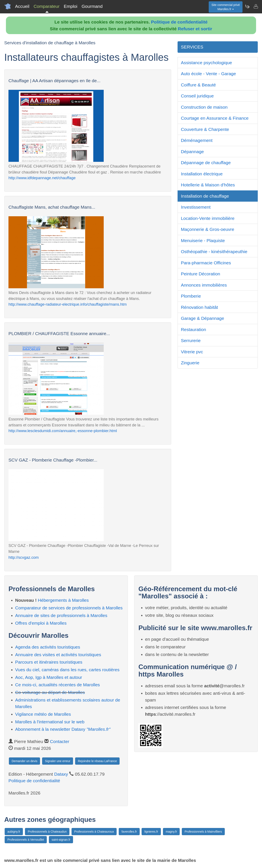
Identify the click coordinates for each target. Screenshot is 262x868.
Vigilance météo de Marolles (43, 714)
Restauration (194, 329)
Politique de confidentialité (179, 22)
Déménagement (197, 140)
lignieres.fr (151, 832)
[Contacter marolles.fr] (256, 6)
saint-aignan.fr (61, 840)
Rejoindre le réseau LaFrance (97, 761)
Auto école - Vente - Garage (208, 74)
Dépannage (192, 152)
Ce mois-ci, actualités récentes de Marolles (58, 685)
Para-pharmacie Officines (206, 263)
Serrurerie (191, 340)
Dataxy (61, 774)
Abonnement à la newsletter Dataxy (63, 729)
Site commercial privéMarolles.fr (226, 7)
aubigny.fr (14, 832)
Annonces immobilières (204, 285)
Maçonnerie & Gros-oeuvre (208, 229)
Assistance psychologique (207, 63)
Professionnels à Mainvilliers (203, 832)
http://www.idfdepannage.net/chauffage (42, 178)
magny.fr (171, 832)
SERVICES (192, 47)
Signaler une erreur (58, 761)
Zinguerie (190, 363)
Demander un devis (24, 761)
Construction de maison (204, 107)
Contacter (60, 741)
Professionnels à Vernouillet (26, 840)
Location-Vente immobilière (208, 218)
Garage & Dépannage (203, 318)
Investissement (196, 207)
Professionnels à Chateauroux (94, 832)
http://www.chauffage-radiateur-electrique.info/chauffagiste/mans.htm (68, 304)
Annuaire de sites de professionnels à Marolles (61, 615)
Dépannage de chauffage (206, 163)
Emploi (70, 6)
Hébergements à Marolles (63, 600)
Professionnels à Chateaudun (47, 832)
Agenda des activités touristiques (48, 647)
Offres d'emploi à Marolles (41, 623)
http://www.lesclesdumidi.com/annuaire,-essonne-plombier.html (63, 431)
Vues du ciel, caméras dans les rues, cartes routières (67, 670)
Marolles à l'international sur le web (50, 722)
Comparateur (47, 6)
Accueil (22, 6)
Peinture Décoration (201, 274)
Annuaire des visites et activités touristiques (58, 655)
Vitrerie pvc (192, 352)
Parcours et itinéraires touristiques (49, 662)
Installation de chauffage (205, 196)
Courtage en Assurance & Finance (215, 118)
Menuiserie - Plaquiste (203, 241)
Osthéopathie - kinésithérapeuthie (214, 252)
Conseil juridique (197, 96)
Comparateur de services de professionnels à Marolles (69, 608)
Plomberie (191, 296)
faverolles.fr (129, 832)
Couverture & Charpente (205, 129)
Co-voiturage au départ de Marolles (50, 692)
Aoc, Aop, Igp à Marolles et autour (49, 677)
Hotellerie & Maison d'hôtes (208, 185)
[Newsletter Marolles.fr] (247, 6)
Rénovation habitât (199, 307)
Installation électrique (202, 174)
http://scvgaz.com (24, 557)
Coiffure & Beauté (198, 85)
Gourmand (92, 6)
